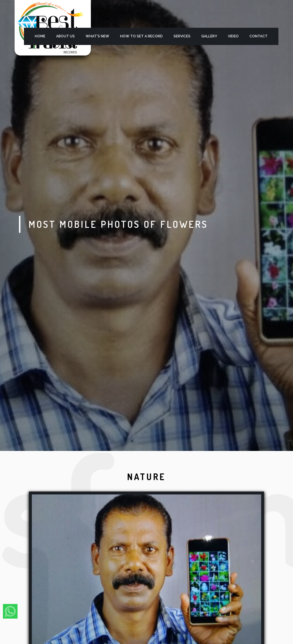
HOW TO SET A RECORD (141, 36)
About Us (65, 36)
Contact (259, 36)
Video (233, 36)
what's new (97, 36)
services (182, 36)
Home (40, 36)
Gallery (209, 36)
